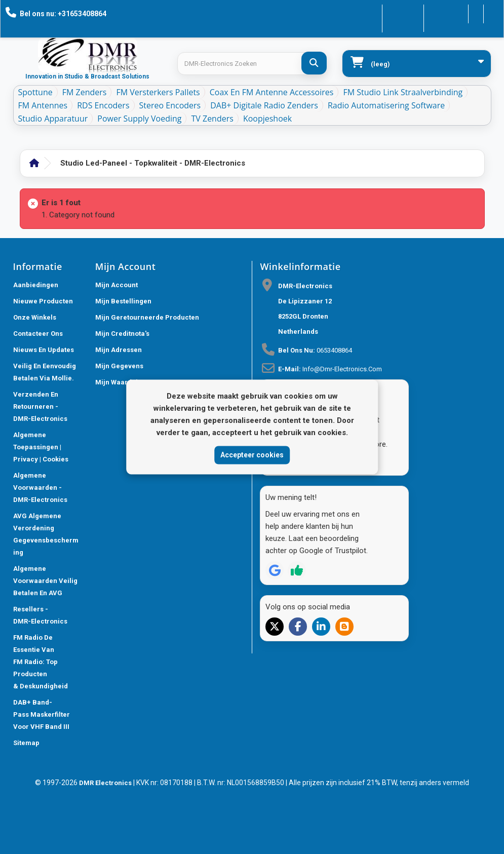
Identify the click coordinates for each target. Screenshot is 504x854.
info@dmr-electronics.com (342, 369)
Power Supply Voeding (139, 119)
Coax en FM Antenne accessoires (272, 92)
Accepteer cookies (252, 455)
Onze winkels (35, 317)
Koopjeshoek (267, 119)
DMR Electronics (106, 783)
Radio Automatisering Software (386, 105)
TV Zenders (212, 119)
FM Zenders (85, 92)
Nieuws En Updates (44, 350)
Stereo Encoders (170, 105)
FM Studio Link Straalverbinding (403, 92)
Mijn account (117, 285)
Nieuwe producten (43, 301)
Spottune (35, 92)
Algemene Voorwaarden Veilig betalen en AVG (45, 581)
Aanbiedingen (36, 285)
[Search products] (252, 64)
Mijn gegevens (119, 366)
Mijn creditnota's (122, 334)
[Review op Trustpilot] (297, 570)
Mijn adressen (119, 350)
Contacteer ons (374, 13)
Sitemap (26, 743)
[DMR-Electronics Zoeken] (314, 63)
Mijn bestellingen (123, 301)
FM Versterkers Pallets (158, 92)
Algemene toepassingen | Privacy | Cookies (41, 447)
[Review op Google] (275, 570)
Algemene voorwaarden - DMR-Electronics (40, 488)
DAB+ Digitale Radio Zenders (264, 105)
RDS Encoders (103, 105)
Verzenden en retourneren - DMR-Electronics (40, 406)
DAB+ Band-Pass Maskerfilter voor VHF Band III (42, 714)
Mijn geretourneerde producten (147, 317)
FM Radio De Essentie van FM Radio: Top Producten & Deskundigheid (41, 662)
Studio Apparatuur (53, 119)
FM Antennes (43, 105)
